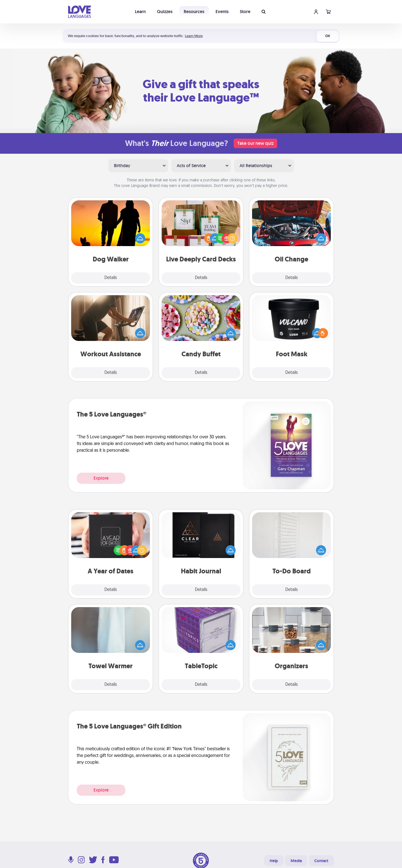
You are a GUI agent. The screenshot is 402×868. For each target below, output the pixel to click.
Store (245, 12)
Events (222, 12)
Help (274, 861)
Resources (194, 12)
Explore (101, 478)
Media (296, 861)
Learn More (194, 36)
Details (111, 278)
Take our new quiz (255, 143)
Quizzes (165, 12)
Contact (321, 861)
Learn (140, 12)
